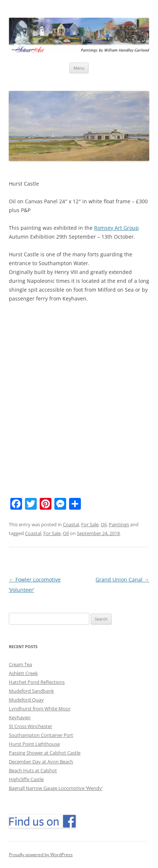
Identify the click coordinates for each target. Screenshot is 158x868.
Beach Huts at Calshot (33, 770)
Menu (79, 68)
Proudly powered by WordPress (41, 855)
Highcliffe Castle (26, 779)
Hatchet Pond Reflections (37, 682)
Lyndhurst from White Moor (40, 709)
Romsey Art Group (116, 228)
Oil (104, 524)
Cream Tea (20, 664)
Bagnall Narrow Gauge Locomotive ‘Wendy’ (56, 788)
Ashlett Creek (23, 673)
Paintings (119, 524)
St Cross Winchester (30, 726)
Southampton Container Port (41, 735)
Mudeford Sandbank (31, 691)
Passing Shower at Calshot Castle (45, 753)
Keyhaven (20, 717)
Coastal (71, 524)
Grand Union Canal (122, 579)
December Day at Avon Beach (41, 762)
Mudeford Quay (26, 700)
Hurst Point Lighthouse (34, 744)
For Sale (90, 524)
